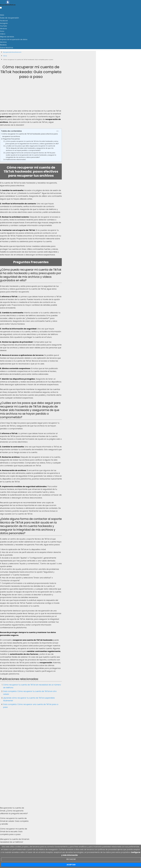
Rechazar (71, 859)
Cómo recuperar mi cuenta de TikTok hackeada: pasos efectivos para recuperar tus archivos (30, 134)
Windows (3, 28)
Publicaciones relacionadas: (16, 159)
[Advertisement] (31, 95)
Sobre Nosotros (6, 47)
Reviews (3, 44)
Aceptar (71, 865)
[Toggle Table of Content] (58, 130)
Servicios (3, 42)
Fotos (2, 31)
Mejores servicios (6, 36)
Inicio (2, 15)
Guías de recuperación (9, 18)
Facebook (4, 20)
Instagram (4, 23)
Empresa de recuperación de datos (14, 39)
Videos (3, 34)
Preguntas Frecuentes (11, 138)
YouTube (3, 26)
